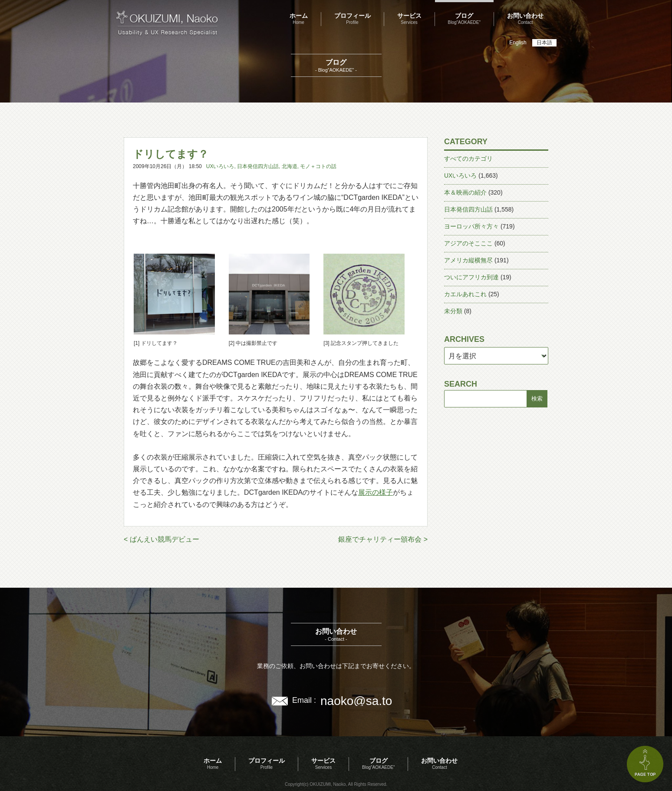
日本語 (544, 43)
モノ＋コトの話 (318, 166)
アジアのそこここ (468, 243)
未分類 (453, 311)
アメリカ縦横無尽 (468, 260)
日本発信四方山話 (258, 166)
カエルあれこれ (465, 294)
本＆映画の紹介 (465, 192)
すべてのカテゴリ (468, 159)
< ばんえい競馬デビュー (161, 539)
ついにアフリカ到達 (471, 277)
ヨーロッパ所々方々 (471, 226)
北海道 (290, 166)
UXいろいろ (220, 166)
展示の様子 (376, 492)
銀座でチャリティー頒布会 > (383, 539)
